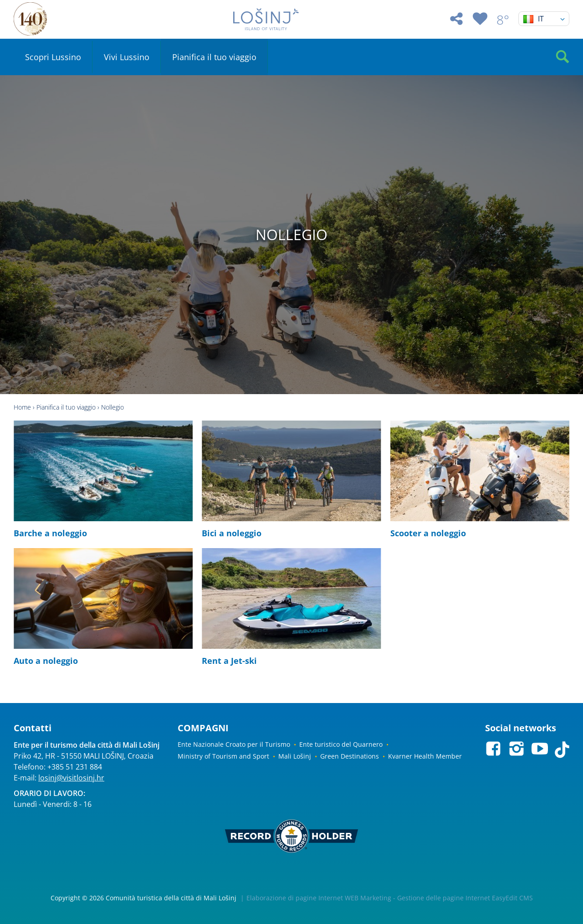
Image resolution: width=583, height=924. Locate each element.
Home (22, 407)
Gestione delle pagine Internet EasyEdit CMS (465, 898)
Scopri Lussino (53, 57)
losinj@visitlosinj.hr (71, 778)
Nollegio (113, 407)
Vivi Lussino (127, 57)
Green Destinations (350, 756)
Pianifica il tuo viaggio (214, 57)
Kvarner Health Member (425, 756)
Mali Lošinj (295, 756)
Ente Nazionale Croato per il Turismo (234, 744)
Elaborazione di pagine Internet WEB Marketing (319, 898)
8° (503, 20)
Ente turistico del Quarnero (341, 744)
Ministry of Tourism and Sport (223, 756)
